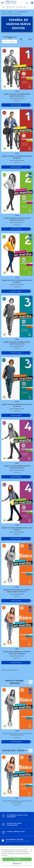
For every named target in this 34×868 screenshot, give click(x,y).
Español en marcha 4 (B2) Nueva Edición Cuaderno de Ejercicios (17, 467)
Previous (26, 682)
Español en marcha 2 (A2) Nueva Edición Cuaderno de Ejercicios (17, 219)
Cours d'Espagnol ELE (21, 12)
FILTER (30, 39)
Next (31, 682)
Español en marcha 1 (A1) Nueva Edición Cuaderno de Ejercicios (17, 95)
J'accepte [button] (17, 859)
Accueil (3, 12)
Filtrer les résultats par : (10, 37)
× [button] (32, 850)
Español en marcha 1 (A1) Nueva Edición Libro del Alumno (17, 157)
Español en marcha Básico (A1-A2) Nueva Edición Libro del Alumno (17, 653)
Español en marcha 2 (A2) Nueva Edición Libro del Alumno (17, 281)
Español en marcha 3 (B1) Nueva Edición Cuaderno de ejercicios (17, 343)
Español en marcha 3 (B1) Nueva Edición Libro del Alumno (17, 405)
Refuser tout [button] (17, 864)
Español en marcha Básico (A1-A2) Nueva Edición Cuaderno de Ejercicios (17, 591)
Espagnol (10, 12)
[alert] (17, 858)
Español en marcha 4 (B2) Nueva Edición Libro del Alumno (17, 529)
